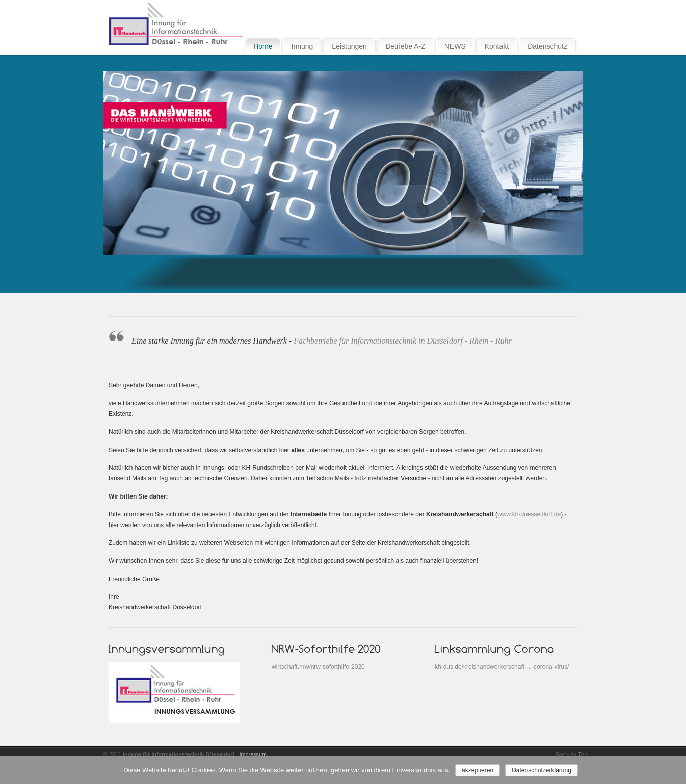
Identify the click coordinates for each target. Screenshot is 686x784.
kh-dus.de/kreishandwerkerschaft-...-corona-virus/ (502, 667)
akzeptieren (478, 770)
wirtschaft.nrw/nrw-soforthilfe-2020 (318, 667)
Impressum (253, 754)
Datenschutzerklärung (542, 770)
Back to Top (572, 755)
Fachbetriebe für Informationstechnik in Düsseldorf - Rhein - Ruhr (402, 341)
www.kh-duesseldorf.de (529, 514)
